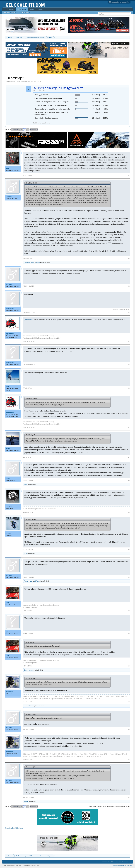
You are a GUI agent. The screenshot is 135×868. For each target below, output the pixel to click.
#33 (129, 577)
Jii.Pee (8, 533)
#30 (129, 480)
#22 (129, 259)
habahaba (10, 308)
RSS (131, 862)
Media (32, 9)
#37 (129, 702)
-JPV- (8, 603)
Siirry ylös (125, 862)
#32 (129, 550)
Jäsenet (40, 9)
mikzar (26, 801)
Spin (7, 168)
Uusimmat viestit (24, 13)
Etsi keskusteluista (10, 13)
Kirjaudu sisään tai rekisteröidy (119, 2)
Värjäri (32, 706)
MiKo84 (33, 81)
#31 (129, 512)
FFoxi (38, 263)
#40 (129, 797)
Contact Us (106, 862)
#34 (129, 611)
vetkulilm (9, 506)
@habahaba (29, 320)
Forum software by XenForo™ (21, 865)
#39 (129, 760)
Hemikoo (27, 263)
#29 (129, 457)
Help (112, 862)
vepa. (26, 484)
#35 (129, 633)
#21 (129, 175)
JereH (8, 478)
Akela (8, 448)
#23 (129, 286)
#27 (129, 388)
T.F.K (25, 554)
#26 (129, 364)
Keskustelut (22, 9)
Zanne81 (9, 197)
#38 (129, 729)
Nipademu (10, 333)
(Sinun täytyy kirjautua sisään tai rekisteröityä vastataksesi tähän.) (109, 807)
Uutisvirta (10, 9)
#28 (129, 427)
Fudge (26, 581)
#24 (129, 313)
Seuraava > (34, 130)
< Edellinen (15, 130)
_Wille (32, 263)
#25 (129, 341)
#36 (129, 666)
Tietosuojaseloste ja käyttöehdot (122, 865)
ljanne (8, 632)
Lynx (15, 81)
